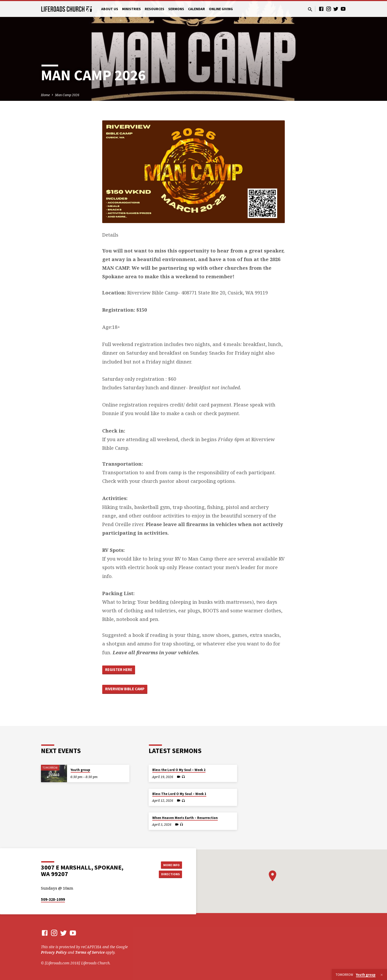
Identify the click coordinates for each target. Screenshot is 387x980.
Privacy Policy (54, 952)
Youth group (80, 770)
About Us (110, 9)
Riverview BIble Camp (128, 692)
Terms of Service (90, 952)
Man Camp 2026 (67, 95)
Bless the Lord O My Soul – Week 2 (179, 770)
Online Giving (221, 9)
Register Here (121, 670)
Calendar (196, 9)
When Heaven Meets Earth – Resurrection (185, 818)
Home (45, 95)
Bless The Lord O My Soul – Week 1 (179, 794)
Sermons (176, 9)
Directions (169, 874)
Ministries (131, 9)
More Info (169, 864)
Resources (155, 9)
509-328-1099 (53, 899)
